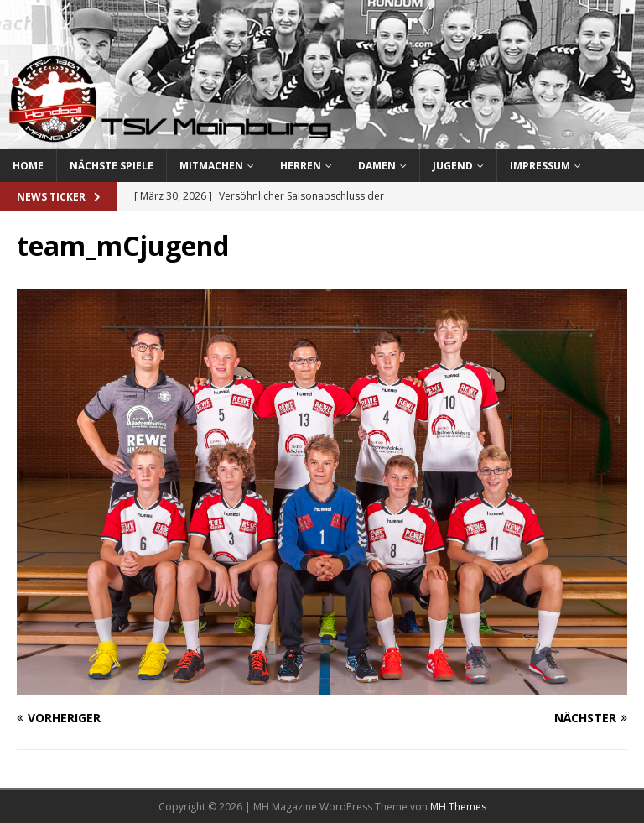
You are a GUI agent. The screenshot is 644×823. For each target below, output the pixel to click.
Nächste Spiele (112, 166)
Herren (301, 166)
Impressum (540, 166)
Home (28, 166)
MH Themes (458, 807)
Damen (377, 166)
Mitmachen (211, 166)
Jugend (453, 166)
